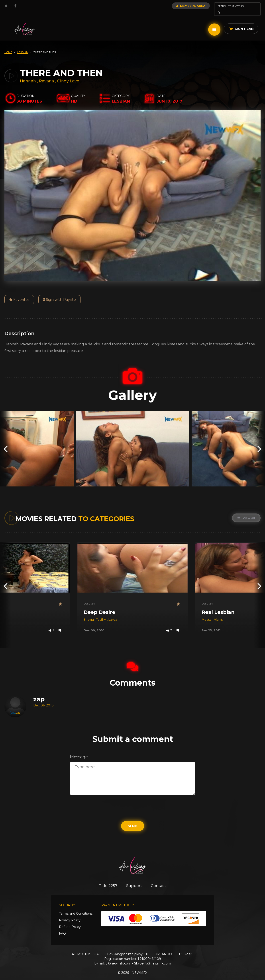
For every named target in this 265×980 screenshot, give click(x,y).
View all (246, 512)
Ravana (47, 75)
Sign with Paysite (59, 293)
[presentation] (6, 442)
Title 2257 (108, 879)
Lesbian (89, 597)
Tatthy (101, 613)
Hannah (28, 75)
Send (133, 820)
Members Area (179, 6)
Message (79, 751)
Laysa (113, 613)
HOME (8, 46)
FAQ (62, 927)
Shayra (89, 613)
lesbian (23, 46)
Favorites (19, 293)
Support (134, 879)
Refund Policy (70, 921)
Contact (158, 879)
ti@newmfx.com (118, 957)
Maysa (207, 613)
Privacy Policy (70, 914)
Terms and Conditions (76, 907)
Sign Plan (242, 22)
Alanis (218, 613)
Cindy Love (68, 75)
